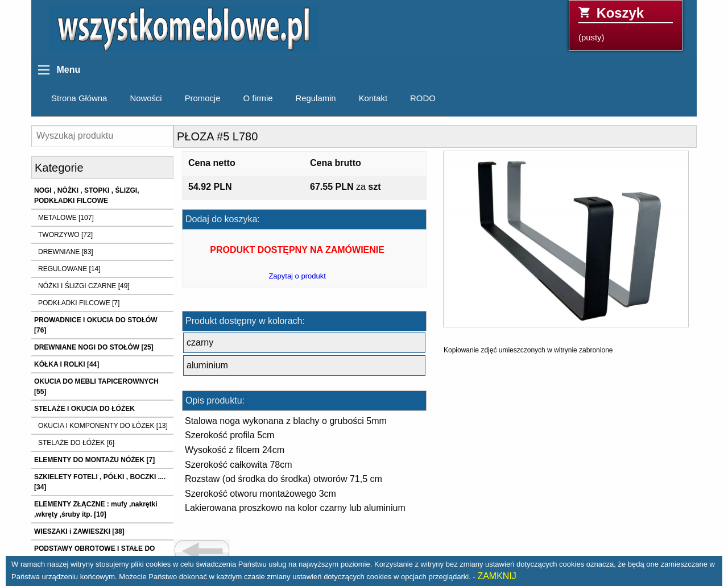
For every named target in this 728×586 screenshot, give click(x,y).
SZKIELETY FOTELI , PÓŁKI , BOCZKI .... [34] (100, 482)
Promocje (203, 98)
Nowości (146, 98)
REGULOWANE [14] (69, 269)
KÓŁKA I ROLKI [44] (67, 364)
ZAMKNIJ (497, 576)
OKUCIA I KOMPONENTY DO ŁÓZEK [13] (103, 426)
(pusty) (626, 24)
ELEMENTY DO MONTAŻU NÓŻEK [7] (94, 460)
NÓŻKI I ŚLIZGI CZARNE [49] (84, 286)
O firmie (258, 98)
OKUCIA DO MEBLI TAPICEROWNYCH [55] (96, 386)
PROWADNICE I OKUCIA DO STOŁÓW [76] (96, 325)
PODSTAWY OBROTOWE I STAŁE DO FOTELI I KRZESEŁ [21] (94, 554)
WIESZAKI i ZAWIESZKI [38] (79, 531)
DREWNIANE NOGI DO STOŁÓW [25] (94, 347)
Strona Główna (79, 98)
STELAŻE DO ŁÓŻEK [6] (76, 443)
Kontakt (373, 98)
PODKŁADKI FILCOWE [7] (79, 303)
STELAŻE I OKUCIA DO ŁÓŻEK (84, 409)
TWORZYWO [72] (65, 235)
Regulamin (316, 98)
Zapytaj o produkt (297, 276)
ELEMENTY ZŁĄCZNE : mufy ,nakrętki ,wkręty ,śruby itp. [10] (96, 509)
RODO (423, 98)
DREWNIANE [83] (66, 252)
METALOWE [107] (66, 218)
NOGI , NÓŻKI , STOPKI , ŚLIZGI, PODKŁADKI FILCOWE (86, 196)
